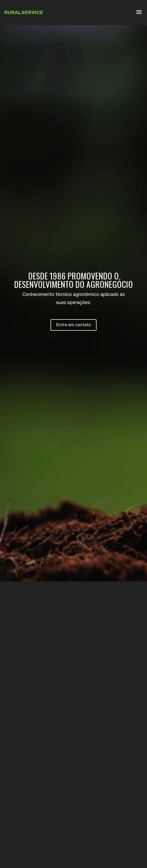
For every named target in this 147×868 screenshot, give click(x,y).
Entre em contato (73, 325)
